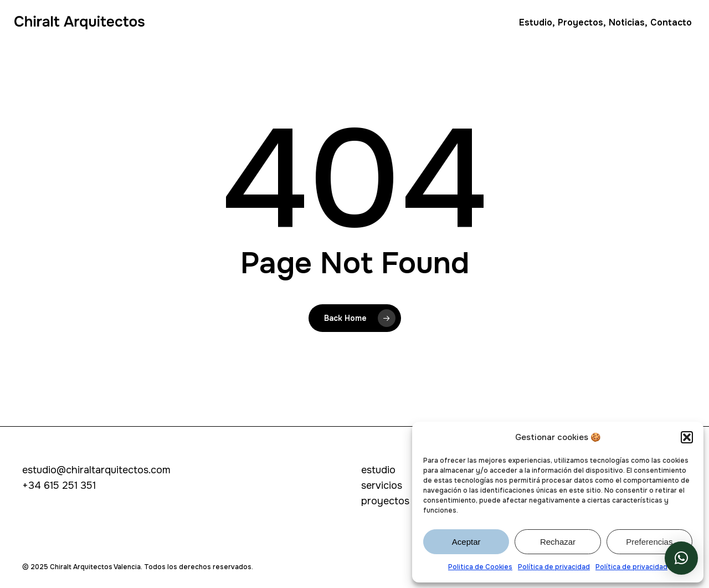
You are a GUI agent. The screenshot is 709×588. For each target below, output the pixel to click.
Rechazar (558, 542)
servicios (382, 485)
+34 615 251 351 (59, 485)
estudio (378, 470)
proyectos (385, 501)
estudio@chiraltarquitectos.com (96, 470)
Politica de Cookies (480, 567)
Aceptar (466, 542)
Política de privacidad (554, 567)
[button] (687, 437)
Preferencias (649, 542)
